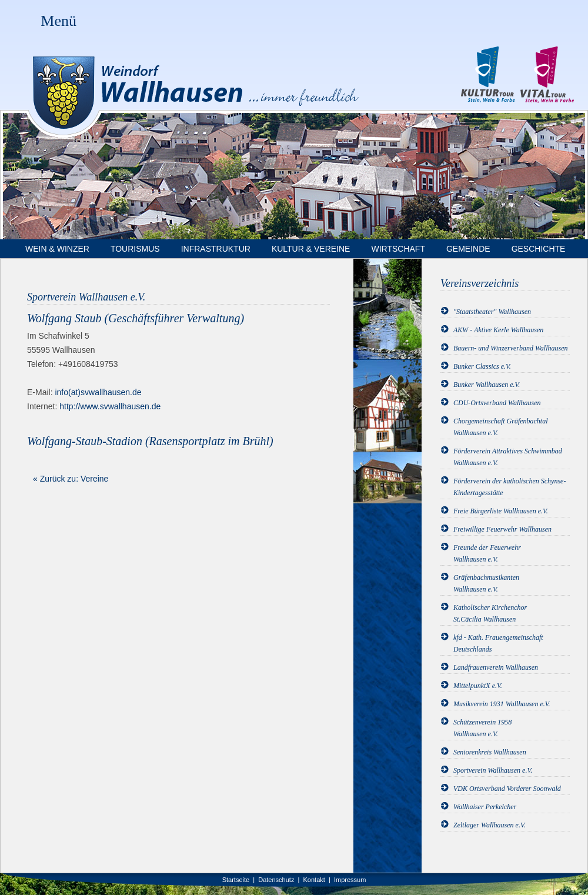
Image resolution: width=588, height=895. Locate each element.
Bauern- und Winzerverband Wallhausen (511, 348)
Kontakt (314, 880)
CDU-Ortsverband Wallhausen (497, 403)
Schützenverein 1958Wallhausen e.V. (482, 728)
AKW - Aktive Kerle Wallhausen (498, 330)
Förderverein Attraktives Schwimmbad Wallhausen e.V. (508, 457)
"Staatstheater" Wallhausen (492, 312)
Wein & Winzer (57, 249)
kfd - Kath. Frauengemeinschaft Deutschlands (498, 643)
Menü (59, 21)
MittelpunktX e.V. (478, 686)
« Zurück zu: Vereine (71, 479)
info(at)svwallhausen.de (98, 392)
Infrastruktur (216, 249)
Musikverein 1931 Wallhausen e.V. (502, 704)
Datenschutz (276, 880)
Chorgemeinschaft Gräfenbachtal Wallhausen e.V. (501, 427)
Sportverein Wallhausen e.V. (493, 770)
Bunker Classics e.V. (482, 366)
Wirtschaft (398, 249)
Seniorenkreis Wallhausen (490, 752)
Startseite (236, 880)
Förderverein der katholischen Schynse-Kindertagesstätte (510, 487)
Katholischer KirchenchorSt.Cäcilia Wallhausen (490, 613)
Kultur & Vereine (311, 249)
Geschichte (539, 249)
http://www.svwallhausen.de (110, 406)
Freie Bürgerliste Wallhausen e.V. (501, 511)
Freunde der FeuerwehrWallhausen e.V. (487, 553)
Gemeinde (468, 249)
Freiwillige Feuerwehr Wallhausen (502, 529)
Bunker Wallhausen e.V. (487, 385)
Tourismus (135, 249)
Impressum (350, 880)
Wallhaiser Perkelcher (485, 807)
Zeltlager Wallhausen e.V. (490, 825)
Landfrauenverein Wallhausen (496, 667)
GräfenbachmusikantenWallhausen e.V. (486, 583)
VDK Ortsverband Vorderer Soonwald (507, 789)
